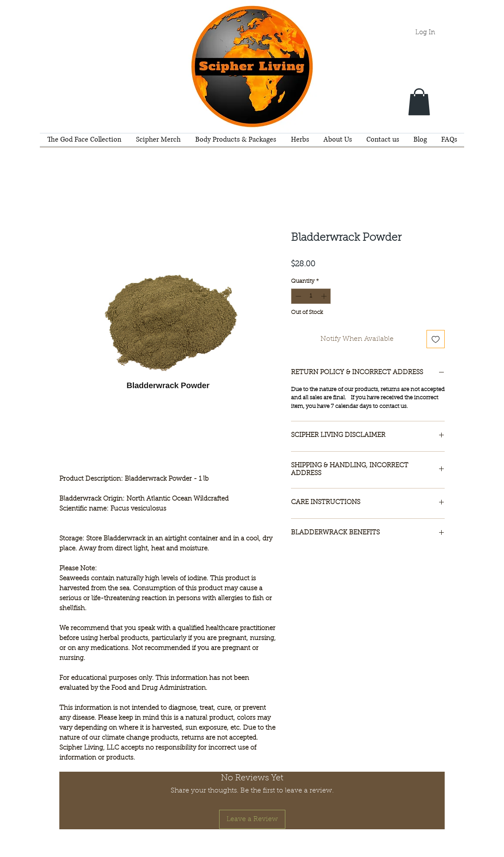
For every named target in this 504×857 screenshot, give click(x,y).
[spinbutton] (311, 296)
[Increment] (325, 296)
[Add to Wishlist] (436, 339)
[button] (419, 102)
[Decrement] (297, 296)
